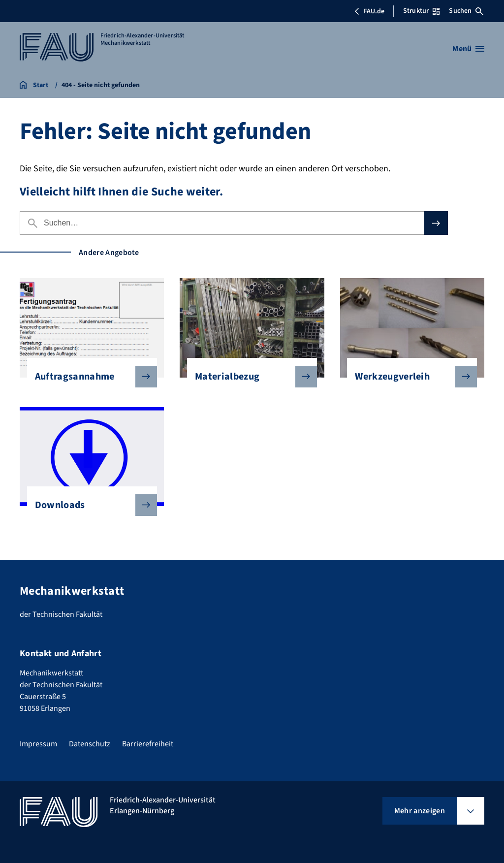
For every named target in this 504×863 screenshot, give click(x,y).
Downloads (88, 505)
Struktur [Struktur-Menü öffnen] (421, 11)
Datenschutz (90, 744)
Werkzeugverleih (408, 377)
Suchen (466, 11)
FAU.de (369, 11)
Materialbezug (248, 377)
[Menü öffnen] (468, 49)
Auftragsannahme (88, 377)
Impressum (38, 744)
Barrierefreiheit (148, 744)
